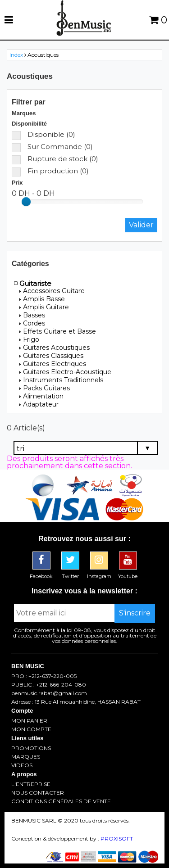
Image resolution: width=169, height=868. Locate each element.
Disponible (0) (43, 134)
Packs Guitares (45, 388)
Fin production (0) (50, 171)
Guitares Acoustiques (55, 348)
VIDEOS (22, 765)
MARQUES (26, 757)
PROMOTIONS (31, 748)
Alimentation (41, 396)
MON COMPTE (31, 729)
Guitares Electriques (53, 364)
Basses (32, 315)
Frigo (29, 339)
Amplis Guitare (44, 307)
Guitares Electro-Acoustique (65, 372)
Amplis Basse (42, 299)
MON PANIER (29, 721)
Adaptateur (39, 404)
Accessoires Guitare (52, 291)
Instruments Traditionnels (61, 380)
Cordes (32, 323)
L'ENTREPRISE (31, 784)
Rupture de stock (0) (55, 159)
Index (16, 55)
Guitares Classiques (51, 356)
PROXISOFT (117, 839)
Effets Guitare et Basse (58, 331)
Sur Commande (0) (52, 147)
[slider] (26, 202)
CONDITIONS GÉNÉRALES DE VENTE (61, 801)
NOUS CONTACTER (38, 793)
